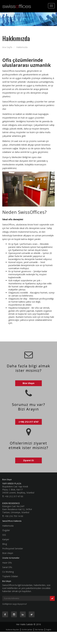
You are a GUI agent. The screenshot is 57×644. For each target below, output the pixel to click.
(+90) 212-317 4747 (29, 422)
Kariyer (6, 539)
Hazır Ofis (7, 563)
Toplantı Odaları (10, 576)
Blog (5, 544)
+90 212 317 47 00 (14, 496)
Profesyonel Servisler (13, 548)
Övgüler (6, 530)
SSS (4, 535)
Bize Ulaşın (28, 383)
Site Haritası (39, 630)
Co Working (8, 572)
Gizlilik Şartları (27, 630)
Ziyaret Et (28, 460)
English (49, 630)
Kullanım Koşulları (13, 630)
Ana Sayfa (7, 47)
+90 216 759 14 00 (14, 516)
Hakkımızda (22, 47)
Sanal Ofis (7, 567)
